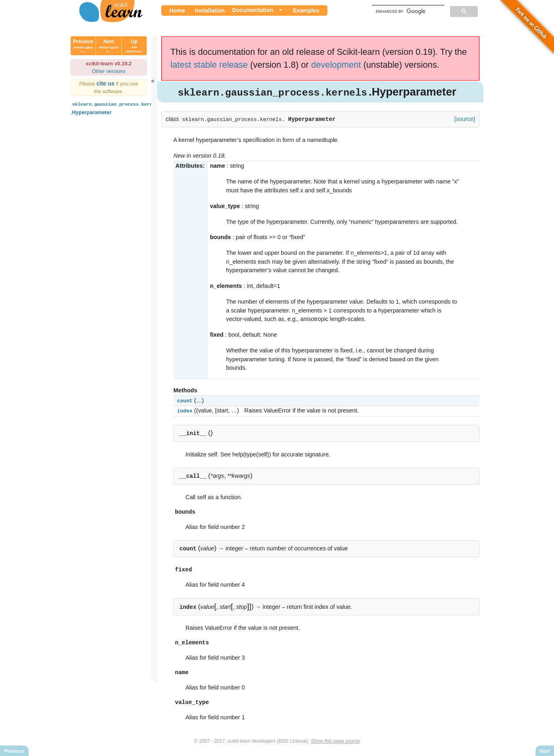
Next (109, 46)
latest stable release (209, 65)
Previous (83, 46)
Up (134, 46)
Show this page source (335, 743)
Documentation (253, 10)
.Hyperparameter (117, 107)
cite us (106, 83)
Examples (306, 10)
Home (177, 10)
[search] (407, 11)
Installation (210, 10)
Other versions (109, 71)
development (336, 65)
